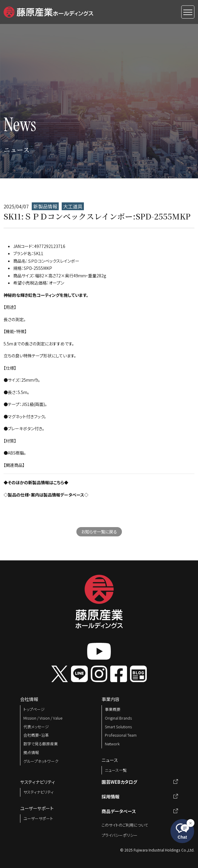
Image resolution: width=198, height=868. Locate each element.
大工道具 (73, 206)
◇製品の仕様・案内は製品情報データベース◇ (46, 495)
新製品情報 (45, 206)
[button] (48, 11)
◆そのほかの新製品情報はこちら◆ (36, 482)
